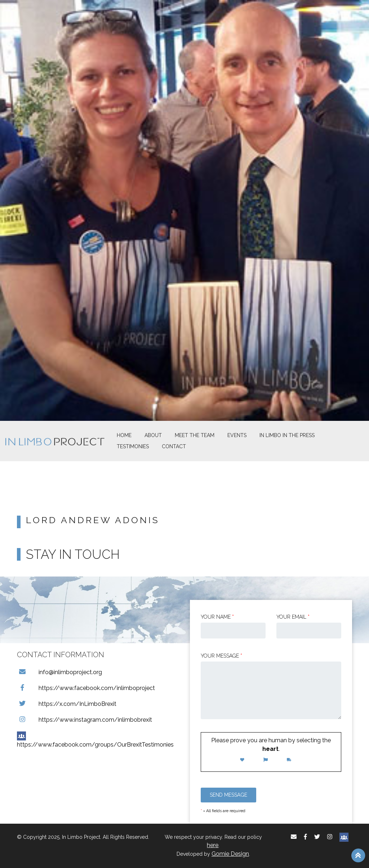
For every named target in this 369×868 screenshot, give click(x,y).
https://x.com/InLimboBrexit (67, 704)
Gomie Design (230, 854)
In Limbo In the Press (287, 435)
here (213, 845)
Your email (293, 617)
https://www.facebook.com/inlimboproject (86, 688)
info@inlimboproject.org (59, 672)
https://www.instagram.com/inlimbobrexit (85, 720)
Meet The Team (195, 435)
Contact (174, 446)
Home (124, 435)
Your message (221, 656)
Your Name (217, 617)
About (153, 435)
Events (237, 435)
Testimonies (133, 446)
